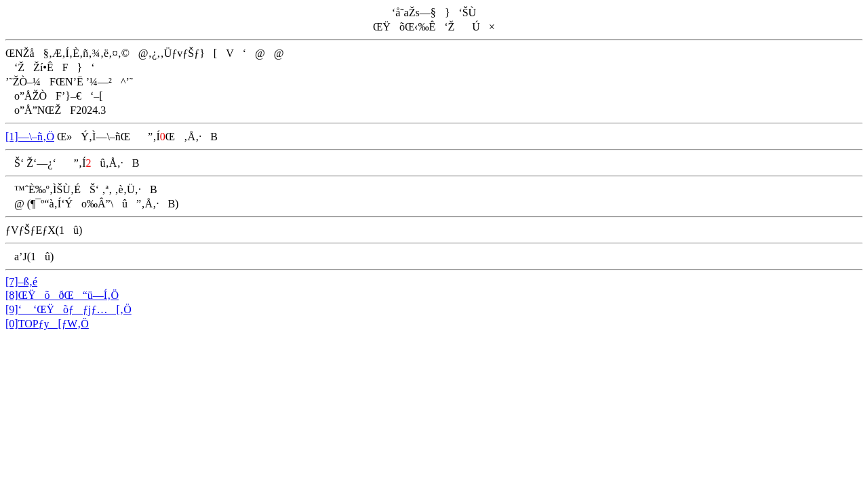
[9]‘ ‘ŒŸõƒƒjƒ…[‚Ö (68, 309)
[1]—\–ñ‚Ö (30, 137)
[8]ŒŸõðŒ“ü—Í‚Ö (62, 295)
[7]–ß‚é (21, 282)
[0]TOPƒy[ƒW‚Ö (47, 324)
